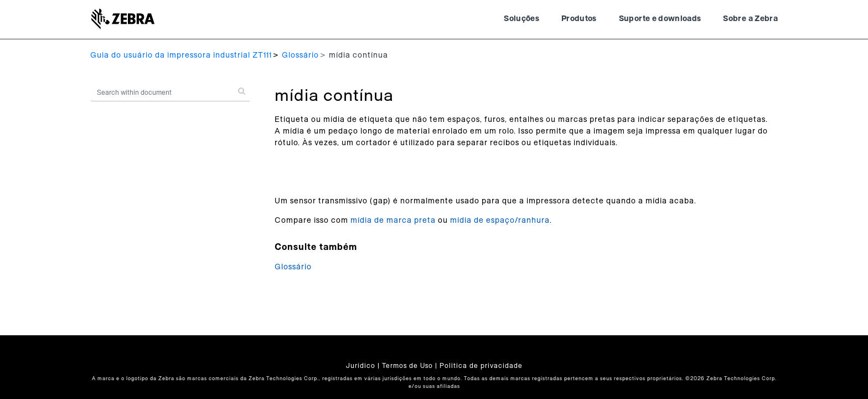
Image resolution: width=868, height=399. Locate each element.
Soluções (521, 19)
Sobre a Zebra (750, 19)
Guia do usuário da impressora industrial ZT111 (181, 55)
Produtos (579, 19)
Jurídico (361, 366)
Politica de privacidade (481, 366)
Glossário (300, 55)
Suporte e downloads (660, 19)
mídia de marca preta (393, 221)
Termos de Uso (407, 366)
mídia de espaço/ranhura (500, 221)
